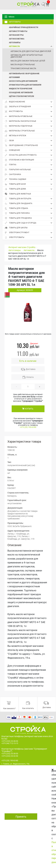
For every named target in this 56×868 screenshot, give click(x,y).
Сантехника (29, 174)
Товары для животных (18, 194)
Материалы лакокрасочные (29, 121)
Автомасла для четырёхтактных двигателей (27, 56)
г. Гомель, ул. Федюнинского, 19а (15, 764)
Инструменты (29, 112)
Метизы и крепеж (29, 136)
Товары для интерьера (29, 199)
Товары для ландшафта (29, 204)
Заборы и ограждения (29, 107)
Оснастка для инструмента (29, 155)
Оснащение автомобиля (21, 92)
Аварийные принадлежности (24, 27)
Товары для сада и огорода (29, 223)
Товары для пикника (29, 213)
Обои (29, 141)
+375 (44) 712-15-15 (10, 743)
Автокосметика (17, 39)
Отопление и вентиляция (29, 160)
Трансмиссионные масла (23, 68)
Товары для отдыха (29, 208)
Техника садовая (29, 179)
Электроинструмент (29, 233)
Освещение (29, 150)
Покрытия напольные (29, 170)
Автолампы (15, 42)
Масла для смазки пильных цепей (28, 61)
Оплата (30, 377)
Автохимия (14, 77)
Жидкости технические (21, 88)
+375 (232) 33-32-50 (10, 756)
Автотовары (29, 22)
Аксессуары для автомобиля (23, 81)
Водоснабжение (29, 102)
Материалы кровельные (29, 116)
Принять (21, 817)
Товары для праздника (29, 218)
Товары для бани (29, 184)
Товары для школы (16, 228)
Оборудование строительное (29, 145)
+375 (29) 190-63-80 (28, 427)
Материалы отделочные (29, 126)
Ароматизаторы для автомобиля (25, 85)
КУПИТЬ (29, 409)
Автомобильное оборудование (24, 73)
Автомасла (31, 46)
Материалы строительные (29, 131)
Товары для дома (29, 189)
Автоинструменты (18, 31)
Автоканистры (16, 35)
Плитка (29, 165)
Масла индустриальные (23, 65)
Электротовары (29, 237)
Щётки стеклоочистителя (21, 96)
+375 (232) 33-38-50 (10, 741)
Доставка (31, 369)
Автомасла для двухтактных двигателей (31, 51)
